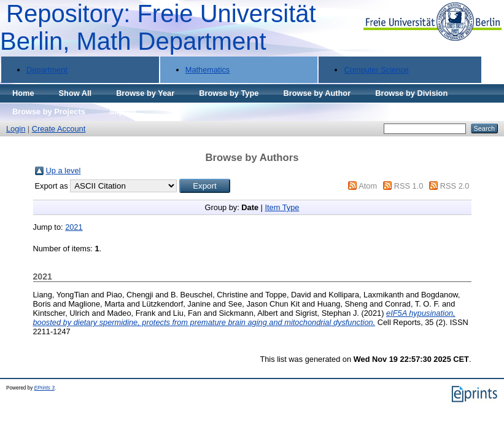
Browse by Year (145, 93)
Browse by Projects (49, 112)
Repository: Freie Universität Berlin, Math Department (158, 27)
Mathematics (208, 70)
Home (23, 93)
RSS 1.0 (409, 186)
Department (47, 70)
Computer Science (376, 70)
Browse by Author (317, 93)
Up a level (64, 171)
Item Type (282, 207)
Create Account (59, 129)
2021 (74, 227)
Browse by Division (411, 93)
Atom (368, 186)
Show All (76, 93)
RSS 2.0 (455, 186)
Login (16, 129)
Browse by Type (229, 93)
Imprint (123, 112)
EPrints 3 (45, 388)
